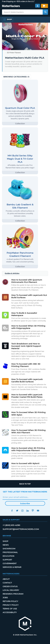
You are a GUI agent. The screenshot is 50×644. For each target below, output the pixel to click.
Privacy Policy (11, 605)
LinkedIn (28, 511)
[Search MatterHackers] (45, 12)
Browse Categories (16, 77)
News (6, 545)
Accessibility (10, 612)
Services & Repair (12, 567)
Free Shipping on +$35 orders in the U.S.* (18, 1)
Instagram (22, 511)
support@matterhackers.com (21, 529)
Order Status (10, 586)
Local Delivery (11, 590)
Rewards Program (13, 594)
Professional (10, 552)
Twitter (17, 511)
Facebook (12, 511)
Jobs (5, 598)
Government (10, 563)
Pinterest (33, 511)
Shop (5, 541)
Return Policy (10, 601)
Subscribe (25, 504)
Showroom (9, 549)
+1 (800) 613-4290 (11, 525)
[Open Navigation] (7, 19)
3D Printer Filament (14, 53)
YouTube (38, 511)
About (6, 579)
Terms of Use (10, 609)
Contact (7, 583)
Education (8, 556)
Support (7, 560)
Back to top (25, 484)
